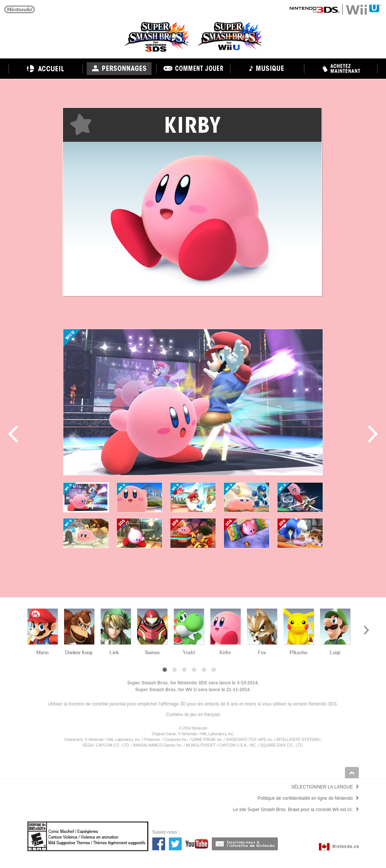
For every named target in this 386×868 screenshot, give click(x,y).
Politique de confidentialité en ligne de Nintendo (305, 798)
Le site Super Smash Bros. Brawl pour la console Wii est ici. (293, 810)
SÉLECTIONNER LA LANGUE (322, 787)
